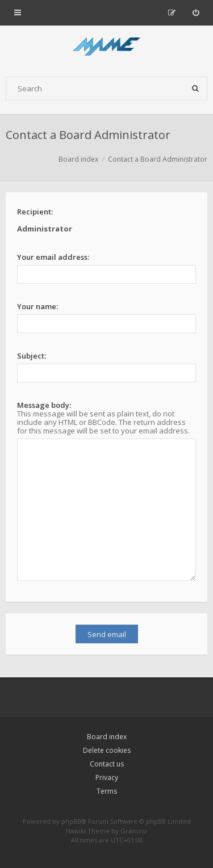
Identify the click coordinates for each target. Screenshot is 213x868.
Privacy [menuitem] (107, 778)
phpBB (71, 821)
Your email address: (53, 257)
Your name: (37, 306)
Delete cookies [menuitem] (107, 750)
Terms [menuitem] (107, 791)
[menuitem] (196, 12)
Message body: (44, 405)
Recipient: (35, 212)
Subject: (32, 356)
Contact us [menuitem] (107, 764)
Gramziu (134, 831)
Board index (107, 737)
